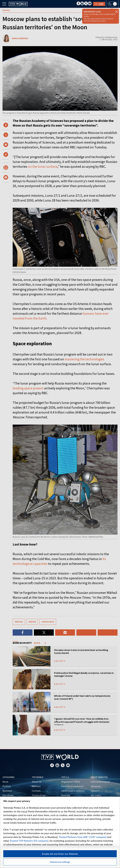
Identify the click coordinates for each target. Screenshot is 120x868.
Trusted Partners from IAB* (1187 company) (83, 837)
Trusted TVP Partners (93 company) (29, 841)
